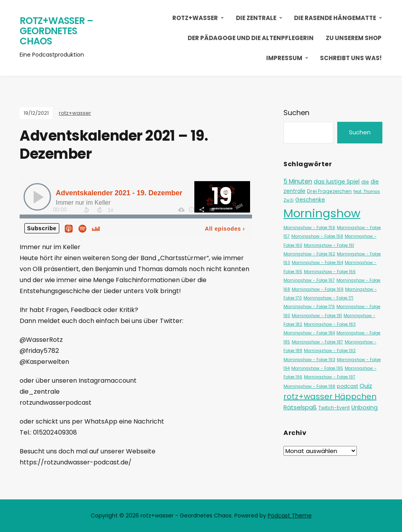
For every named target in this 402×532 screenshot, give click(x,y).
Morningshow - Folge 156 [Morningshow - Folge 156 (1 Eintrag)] (309, 228)
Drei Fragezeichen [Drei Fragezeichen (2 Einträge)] (329, 191)
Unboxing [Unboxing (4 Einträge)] (365, 407)
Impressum (284, 58)
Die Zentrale (256, 18)
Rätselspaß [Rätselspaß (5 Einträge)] (300, 407)
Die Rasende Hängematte (335, 18)
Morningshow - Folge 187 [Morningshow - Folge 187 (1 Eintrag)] (317, 342)
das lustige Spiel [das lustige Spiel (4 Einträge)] (337, 182)
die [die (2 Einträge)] (365, 182)
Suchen (296, 113)
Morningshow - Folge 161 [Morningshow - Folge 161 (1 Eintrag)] (329, 245)
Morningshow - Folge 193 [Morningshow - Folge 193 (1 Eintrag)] (309, 360)
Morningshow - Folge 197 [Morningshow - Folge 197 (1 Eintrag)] (330, 377)
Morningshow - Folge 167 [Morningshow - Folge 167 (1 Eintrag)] (309, 280)
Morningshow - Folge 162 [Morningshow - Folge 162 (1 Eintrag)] (309, 254)
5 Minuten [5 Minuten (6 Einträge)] (298, 181)
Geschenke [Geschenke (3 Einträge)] (310, 200)
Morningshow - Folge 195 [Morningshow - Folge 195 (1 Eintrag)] (317, 368)
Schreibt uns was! (351, 58)
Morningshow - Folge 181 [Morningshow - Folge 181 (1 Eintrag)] (317, 316)
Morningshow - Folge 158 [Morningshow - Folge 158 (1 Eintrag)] (317, 236)
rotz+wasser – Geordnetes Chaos (56, 31)
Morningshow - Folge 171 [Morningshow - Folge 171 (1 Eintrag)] (328, 298)
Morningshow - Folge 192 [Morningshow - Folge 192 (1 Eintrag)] (330, 351)
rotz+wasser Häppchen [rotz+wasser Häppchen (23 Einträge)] (330, 396)
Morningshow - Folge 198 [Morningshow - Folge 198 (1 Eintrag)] (309, 386)
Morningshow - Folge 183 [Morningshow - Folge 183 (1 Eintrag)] (330, 324)
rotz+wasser (195, 18)
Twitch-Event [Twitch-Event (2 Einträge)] (334, 408)
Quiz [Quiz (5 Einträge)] (366, 386)
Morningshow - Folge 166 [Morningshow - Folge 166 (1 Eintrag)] (330, 272)
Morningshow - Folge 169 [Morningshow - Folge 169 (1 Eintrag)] (318, 289)
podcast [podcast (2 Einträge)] (347, 386)
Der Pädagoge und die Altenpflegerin (251, 38)
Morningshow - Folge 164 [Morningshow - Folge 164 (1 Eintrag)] (317, 263)
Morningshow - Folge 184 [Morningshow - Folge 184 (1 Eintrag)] (309, 333)
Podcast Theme (290, 515)
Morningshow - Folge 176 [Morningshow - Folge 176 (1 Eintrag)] (309, 307)
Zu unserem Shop (354, 38)
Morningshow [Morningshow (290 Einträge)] (322, 213)
